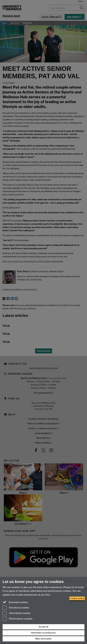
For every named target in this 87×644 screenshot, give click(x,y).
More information (43, 639)
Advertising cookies (17, 613)
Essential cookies (15, 602)
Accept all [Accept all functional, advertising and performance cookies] (43, 627)
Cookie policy (77, 598)
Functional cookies (16, 608)
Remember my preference (43, 633)
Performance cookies (17, 619)
